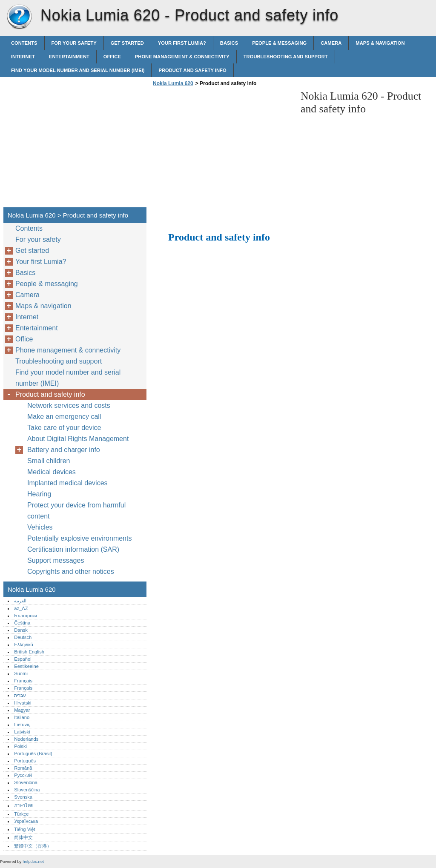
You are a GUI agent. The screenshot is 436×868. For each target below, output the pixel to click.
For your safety (74, 43)
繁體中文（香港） (33, 846)
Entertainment (69, 57)
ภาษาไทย (24, 805)
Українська (26, 821)
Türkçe (21, 814)
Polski (20, 746)
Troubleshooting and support (286, 57)
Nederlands (26, 739)
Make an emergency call (64, 417)
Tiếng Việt (24, 829)
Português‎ (25, 761)
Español (23, 659)
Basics (229, 43)
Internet (23, 57)
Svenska (23, 797)
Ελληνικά (24, 645)
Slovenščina (27, 790)
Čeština (22, 623)
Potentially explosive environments (79, 538)
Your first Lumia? (182, 43)
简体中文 (23, 837)
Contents (24, 43)
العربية (20, 601)
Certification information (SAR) (73, 549)
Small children (49, 461)
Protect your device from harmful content (76, 511)
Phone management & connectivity (182, 57)
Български (26, 616)
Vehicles (40, 527)
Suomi (21, 673)
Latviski (22, 732)
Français (23, 681)
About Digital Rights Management (78, 439)
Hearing (39, 494)
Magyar (22, 710)
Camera (331, 43)
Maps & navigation (380, 43)
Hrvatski (23, 703)
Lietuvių (22, 725)
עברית (20, 695)
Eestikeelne (26, 666)
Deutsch (23, 637)
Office (112, 57)
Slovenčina (26, 782)
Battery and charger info (64, 450)
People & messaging (279, 43)
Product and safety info (192, 70)
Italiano (22, 717)
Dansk (21, 630)
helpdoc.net (33, 861)
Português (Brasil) (33, 753)
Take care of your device (64, 428)
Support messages (56, 560)
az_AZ (21, 608)
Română (23, 768)
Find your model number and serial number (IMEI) (78, 70)
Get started (127, 43)
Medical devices (52, 472)
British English (29, 652)
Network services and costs (69, 405)
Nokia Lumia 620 (19, 17)
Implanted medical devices (67, 483)
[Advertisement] (222, 149)
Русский (23, 775)
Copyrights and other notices (71, 572)
